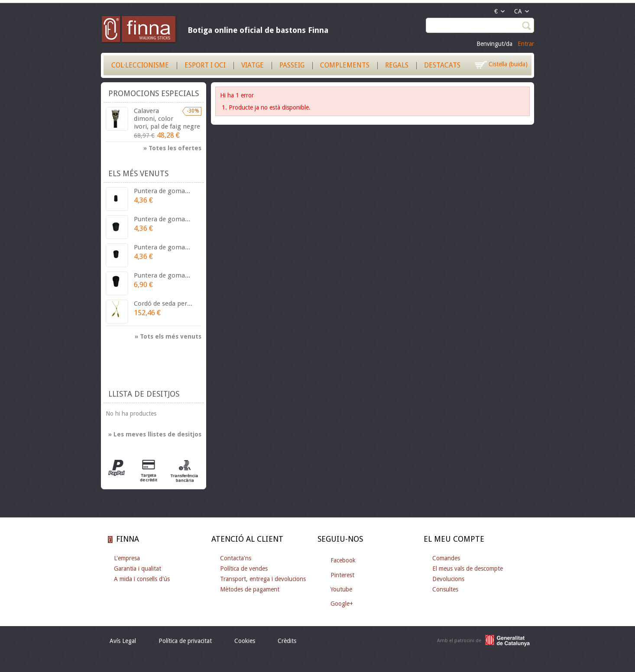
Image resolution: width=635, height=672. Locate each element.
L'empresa (127, 558)
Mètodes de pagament (250, 589)
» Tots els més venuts (168, 336)
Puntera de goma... (162, 191)
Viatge (253, 65)
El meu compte (454, 539)
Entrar (526, 44)
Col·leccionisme (140, 65)
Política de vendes (244, 569)
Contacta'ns (236, 558)
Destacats (442, 65)
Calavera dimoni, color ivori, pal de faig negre (167, 119)
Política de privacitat (185, 641)
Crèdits (287, 641)
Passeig (292, 65)
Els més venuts (138, 173)
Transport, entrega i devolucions (263, 579)
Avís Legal (123, 641)
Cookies (245, 641)
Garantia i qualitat (138, 569)
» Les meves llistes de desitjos (155, 434)
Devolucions (448, 579)
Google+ (342, 604)
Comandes (446, 558)
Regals (397, 65)
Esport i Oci (205, 65)
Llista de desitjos (144, 394)
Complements (345, 65)
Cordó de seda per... (163, 304)
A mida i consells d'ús (142, 579)
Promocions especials (154, 93)
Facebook (343, 560)
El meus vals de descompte (468, 569)
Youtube (341, 589)
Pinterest (342, 575)
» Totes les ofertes (172, 148)
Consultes (445, 589)
